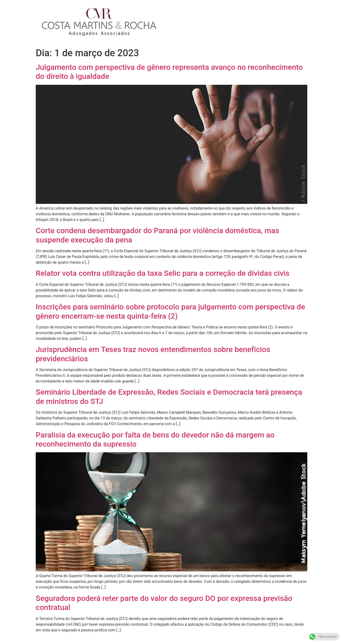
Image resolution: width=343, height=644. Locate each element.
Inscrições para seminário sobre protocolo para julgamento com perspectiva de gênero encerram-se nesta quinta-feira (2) (170, 311)
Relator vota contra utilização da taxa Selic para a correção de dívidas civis (163, 273)
